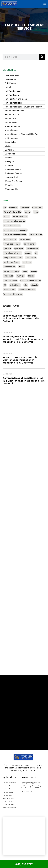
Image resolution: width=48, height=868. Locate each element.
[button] (45, 4)
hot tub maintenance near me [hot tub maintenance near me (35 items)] (15, 230)
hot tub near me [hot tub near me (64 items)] (10, 239)
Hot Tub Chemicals (13, 91)
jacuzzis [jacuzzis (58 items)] (28, 253)
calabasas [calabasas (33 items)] (13, 207)
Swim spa (9, 150)
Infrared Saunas (9, 798)
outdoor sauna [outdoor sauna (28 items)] (9, 267)
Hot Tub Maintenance (10, 786)
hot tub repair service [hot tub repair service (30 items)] (12, 244)
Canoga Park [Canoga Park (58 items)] (38, 207)
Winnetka (9, 185)
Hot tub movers (12, 115)
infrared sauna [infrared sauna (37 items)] (32, 248)
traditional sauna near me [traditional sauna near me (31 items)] (30, 281)
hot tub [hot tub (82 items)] (6, 216)
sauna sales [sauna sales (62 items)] (8, 276)
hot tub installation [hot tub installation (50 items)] (20, 216)
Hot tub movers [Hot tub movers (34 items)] (36, 235)
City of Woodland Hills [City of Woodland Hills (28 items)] (12, 212)
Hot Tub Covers (12, 95)
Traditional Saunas (13, 173)
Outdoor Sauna (8, 801)
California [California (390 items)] (25, 207)
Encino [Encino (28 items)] (27, 212)
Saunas (8, 146)
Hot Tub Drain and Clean (16, 99)
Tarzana (8, 158)
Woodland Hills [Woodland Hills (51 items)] (9, 290)
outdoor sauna (11, 138)
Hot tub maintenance (14, 111)
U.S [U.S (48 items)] (5, 285)
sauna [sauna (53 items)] (25, 271)
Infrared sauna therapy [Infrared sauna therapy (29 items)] (12, 253)
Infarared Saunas (12, 126)
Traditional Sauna (13, 169)
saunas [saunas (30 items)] (34, 271)
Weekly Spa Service (14, 181)
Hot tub (8, 87)
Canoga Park (11, 79)
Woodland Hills (12, 189)
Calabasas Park (12, 75)
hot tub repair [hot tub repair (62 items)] (25, 239)
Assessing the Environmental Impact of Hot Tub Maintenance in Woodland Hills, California (23, 339)
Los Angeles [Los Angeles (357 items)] (31, 258)
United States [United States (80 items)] (15, 285)
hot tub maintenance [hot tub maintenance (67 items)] (12, 226)
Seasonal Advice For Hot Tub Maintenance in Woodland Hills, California (21, 318)
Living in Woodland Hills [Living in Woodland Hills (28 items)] (13, 258)
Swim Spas (10, 154)
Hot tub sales (11, 122)
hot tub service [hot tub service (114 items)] (30, 244)
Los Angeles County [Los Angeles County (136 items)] (11, 262)
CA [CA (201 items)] (5, 207)
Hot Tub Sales (8, 795)
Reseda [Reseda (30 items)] (22, 267)
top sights (9, 162)
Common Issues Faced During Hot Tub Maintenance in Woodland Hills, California (24, 381)
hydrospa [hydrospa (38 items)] (7, 248)
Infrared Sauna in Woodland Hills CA (21, 134)
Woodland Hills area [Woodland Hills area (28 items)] (27, 290)
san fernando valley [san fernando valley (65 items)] (11, 271)
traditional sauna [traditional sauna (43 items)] (10, 281)
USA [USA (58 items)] (26, 285)
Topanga (9, 166)
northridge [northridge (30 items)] (27, 262)
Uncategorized (11, 177)
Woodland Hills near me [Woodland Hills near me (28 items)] (13, 294)
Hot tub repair (11, 119)
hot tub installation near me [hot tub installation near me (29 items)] (14, 221)
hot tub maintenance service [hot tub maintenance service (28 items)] (15, 235)
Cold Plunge (10, 83)
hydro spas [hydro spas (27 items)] (19, 248)
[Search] (42, 57)
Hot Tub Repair (8, 792)
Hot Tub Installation (14, 103)
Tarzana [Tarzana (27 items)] (31, 276)
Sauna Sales (10, 142)
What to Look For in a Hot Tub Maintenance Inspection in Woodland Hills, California (20, 360)
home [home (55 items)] (36, 212)
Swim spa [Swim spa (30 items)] (20, 276)
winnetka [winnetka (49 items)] (35, 285)
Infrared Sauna (11, 130)
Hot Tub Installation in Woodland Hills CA (23, 107)
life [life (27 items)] (36, 253)
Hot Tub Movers (8, 789)
